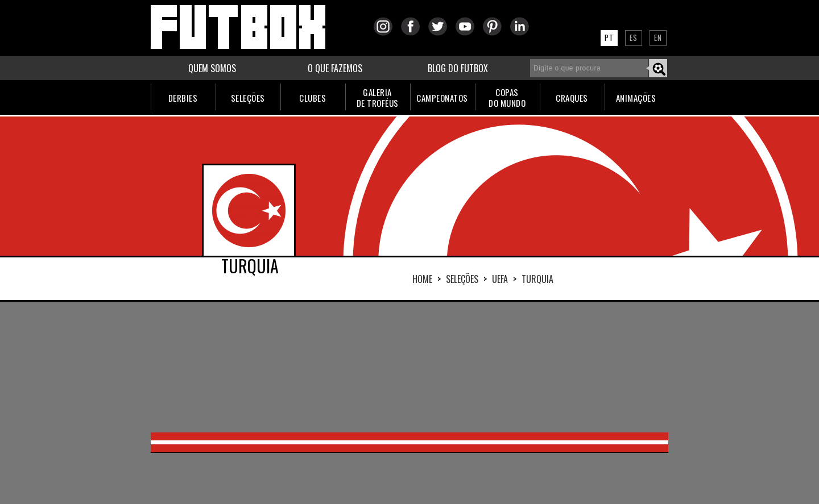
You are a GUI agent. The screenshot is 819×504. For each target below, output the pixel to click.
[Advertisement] (409, 367)
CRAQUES (572, 98)
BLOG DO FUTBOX (458, 68)
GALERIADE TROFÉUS (378, 97)
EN (658, 38)
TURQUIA (537, 279)
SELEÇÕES (248, 98)
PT (609, 38)
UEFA (500, 279)
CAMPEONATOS (442, 98)
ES (634, 38)
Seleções (462, 279)
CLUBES (313, 98)
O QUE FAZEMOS (335, 68)
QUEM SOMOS (212, 68)
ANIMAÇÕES (636, 98)
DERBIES (183, 98)
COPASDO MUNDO (507, 97)
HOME (422, 279)
